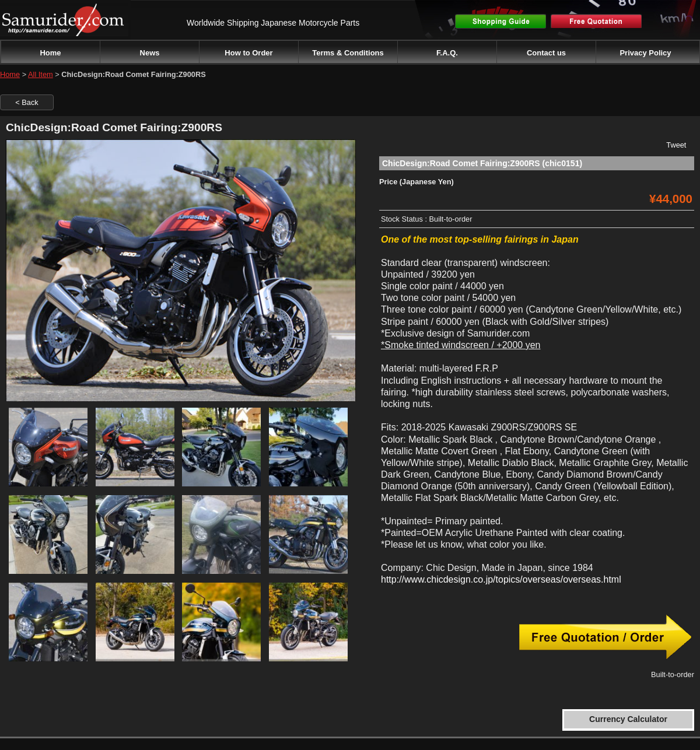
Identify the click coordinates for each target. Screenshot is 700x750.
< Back (27, 102)
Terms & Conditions (348, 53)
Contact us (546, 53)
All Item (41, 74)
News (150, 53)
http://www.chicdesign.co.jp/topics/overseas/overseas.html (501, 579)
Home (50, 53)
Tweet (676, 145)
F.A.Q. (447, 53)
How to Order (249, 53)
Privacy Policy (645, 53)
